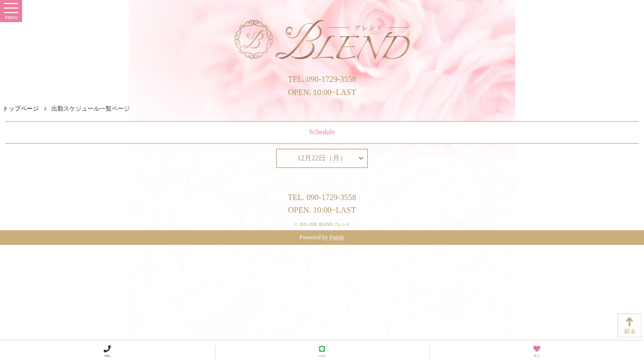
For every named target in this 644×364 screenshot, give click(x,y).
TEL (107, 352)
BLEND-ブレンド (334, 224)
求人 (537, 352)
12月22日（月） (330, 158)
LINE (322, 352)
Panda (337, 237)
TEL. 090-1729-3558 (322, 79)
